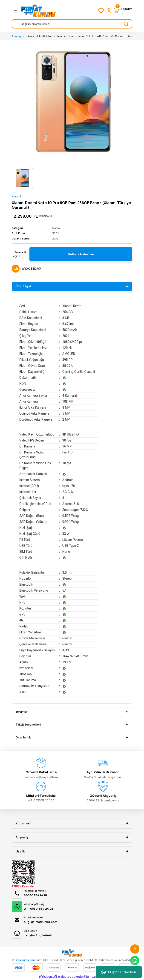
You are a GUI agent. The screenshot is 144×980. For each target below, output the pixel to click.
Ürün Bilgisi (23, 286)
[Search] (72, 24)
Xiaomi (16, 196)
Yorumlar (22, 712)
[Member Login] (109, 11)
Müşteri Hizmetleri (119, 972)
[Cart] (123, 11)
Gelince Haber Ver (81, 254)
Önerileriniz (24, 737)
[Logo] (38, 11)
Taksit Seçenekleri (28, 725)
